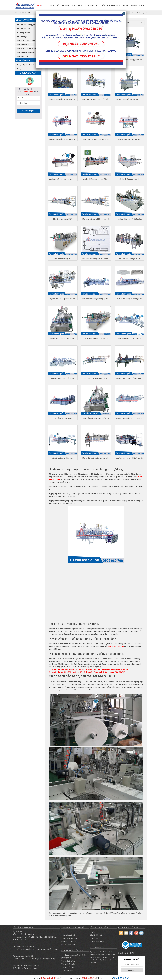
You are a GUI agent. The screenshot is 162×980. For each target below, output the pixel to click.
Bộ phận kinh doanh (97, 941)
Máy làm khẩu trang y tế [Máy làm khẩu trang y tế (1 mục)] (110, 957)
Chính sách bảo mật (69, 932)
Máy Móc (80, 6)
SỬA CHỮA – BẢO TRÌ (110, 6)
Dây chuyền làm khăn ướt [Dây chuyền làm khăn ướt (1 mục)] (97, 952)
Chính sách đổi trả (68, 935)
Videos (134, 6)
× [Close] (124, 14)
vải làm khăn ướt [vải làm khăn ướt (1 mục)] (109, 960)
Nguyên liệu (93, 6)
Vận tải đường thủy (68, 961)
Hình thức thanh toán (69, 941)
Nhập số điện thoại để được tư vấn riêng (28, 91)
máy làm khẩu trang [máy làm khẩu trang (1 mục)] (98, 957)
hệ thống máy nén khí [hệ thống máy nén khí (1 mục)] (101, 955)
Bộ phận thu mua (96, 932)
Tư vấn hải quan (67, 970)
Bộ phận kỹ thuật (96, 935)
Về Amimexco (67, 6)
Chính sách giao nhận (69, 938)
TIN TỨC (125, 6)
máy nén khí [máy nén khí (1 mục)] (93, 960)
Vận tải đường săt (68, 964)
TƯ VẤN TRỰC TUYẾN (122, 978)
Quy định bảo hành (68, 945)
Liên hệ (142, 6)
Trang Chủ (54, 6)
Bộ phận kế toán (96, 938)
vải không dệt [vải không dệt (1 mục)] (101, 960)
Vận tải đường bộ (68, 967)
